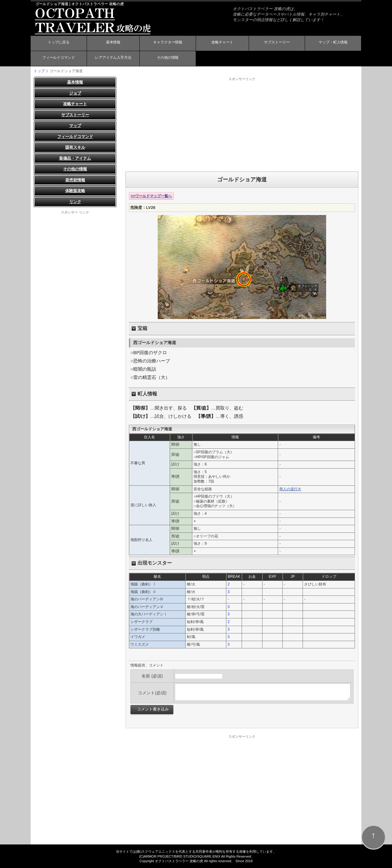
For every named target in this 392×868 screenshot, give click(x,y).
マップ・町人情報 (333, 44)
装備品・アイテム (75, 158)
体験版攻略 (75, 191)
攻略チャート (222, 44)
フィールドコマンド (58, 59)
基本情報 (113, 44)
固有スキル (75, 147)
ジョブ (75, 93)
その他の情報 (168, 59)
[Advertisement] (242, 124)
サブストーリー (277, 44)
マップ (75, 126)
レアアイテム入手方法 (113, 59)
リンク (75, 202)
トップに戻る (58, 44)
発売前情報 (75, 180)
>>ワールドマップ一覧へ (151, 196)
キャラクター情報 (168, 44)
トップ (39, 71)
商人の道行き (290, 489)
